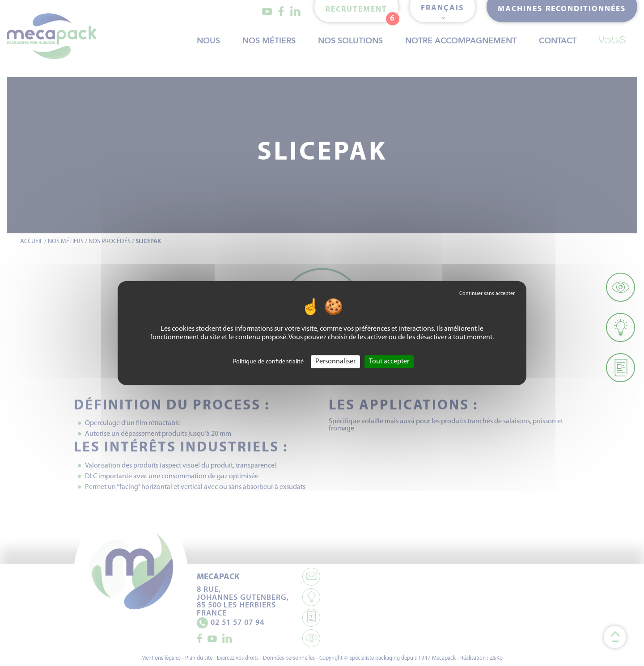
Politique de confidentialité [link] (268, 361)
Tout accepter (389, 361)
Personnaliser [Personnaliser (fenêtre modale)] (335, 361)
